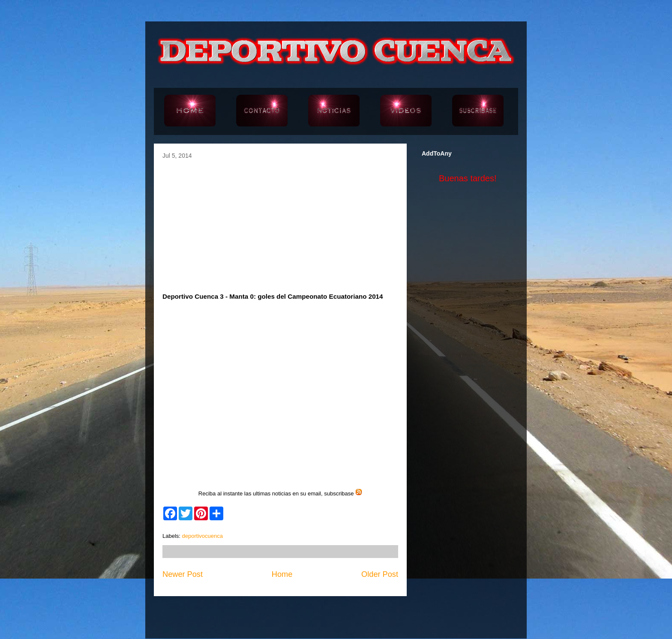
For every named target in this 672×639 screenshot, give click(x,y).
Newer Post (183, 574)
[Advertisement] (280, 223)
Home (282, 574)
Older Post (380, 574)
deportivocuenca (202, 536)
